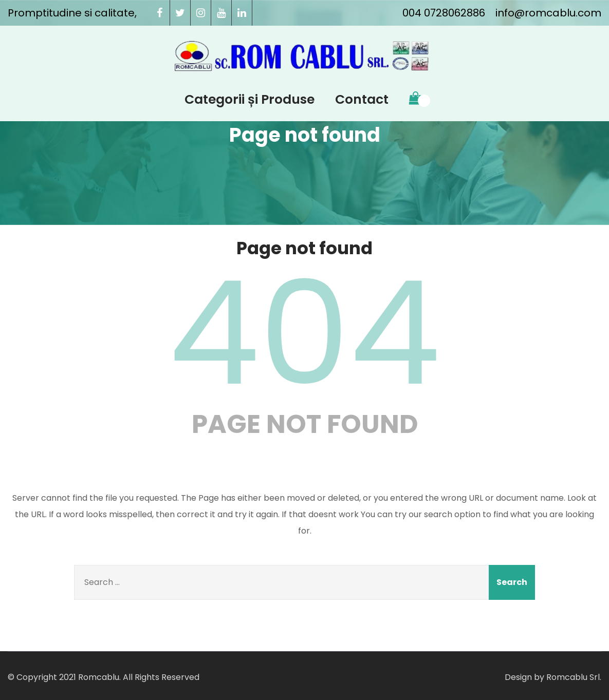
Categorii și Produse (250, 99)
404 (305, 333)
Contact (362, 99)
